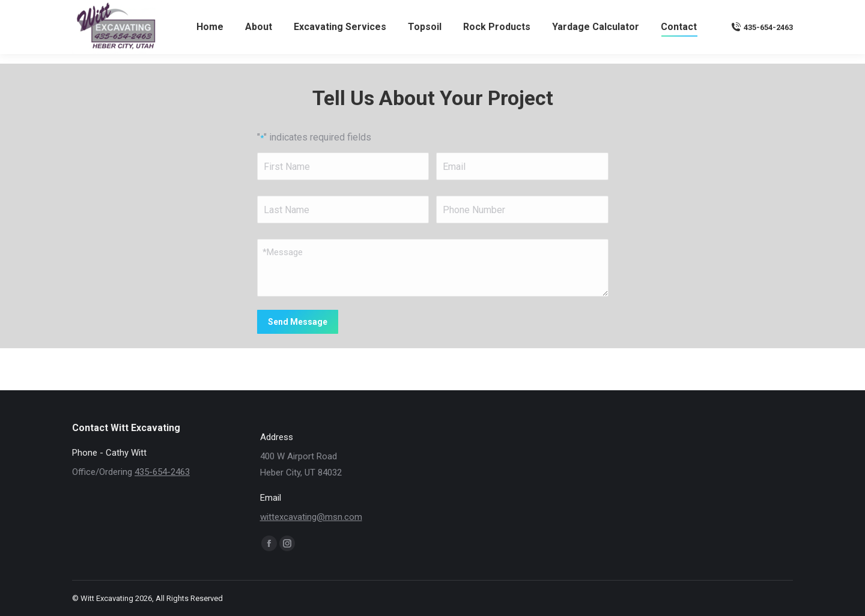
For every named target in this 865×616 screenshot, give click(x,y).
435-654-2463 (762, 49)
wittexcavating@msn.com (740, 11)
